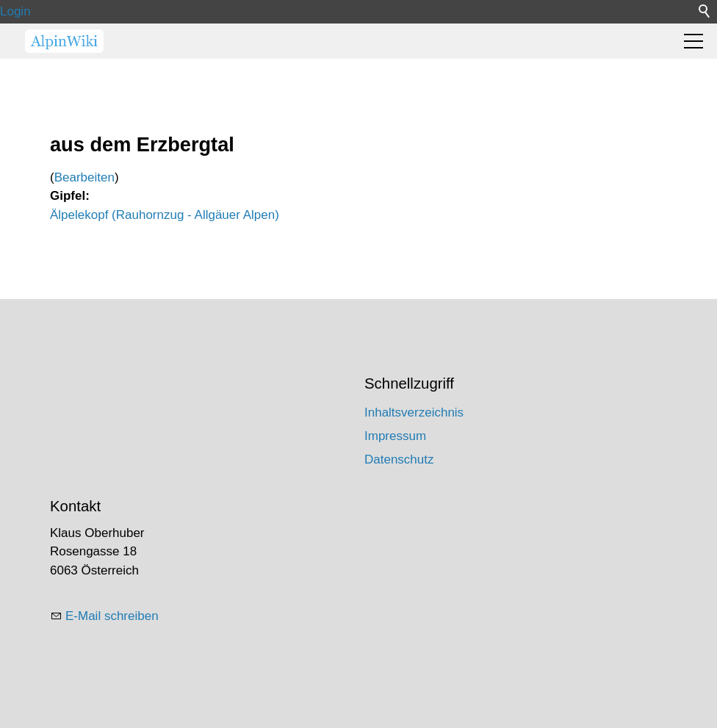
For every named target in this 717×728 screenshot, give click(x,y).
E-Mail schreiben (112, 616)
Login (15, 11)
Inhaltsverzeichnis (414, 412)
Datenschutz (399, 459)
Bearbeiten (84, 177)
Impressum (395, 436)
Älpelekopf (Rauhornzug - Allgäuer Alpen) (165, 215)
